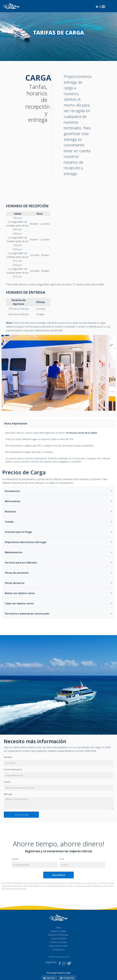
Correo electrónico (13, 769)
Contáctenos (59, 949)
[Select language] (101, 7)
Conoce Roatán (58, 938)
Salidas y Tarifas (58, 931)
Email (62, 859)
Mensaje (8, 794)
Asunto (7, 782)
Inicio (59, 927)
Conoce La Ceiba (58, 942)
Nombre (8, 757)
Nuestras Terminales (58, 935)
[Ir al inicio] (11, 6)
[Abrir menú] (103, 7)
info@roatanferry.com (58, 957)
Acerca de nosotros (59, 946)
